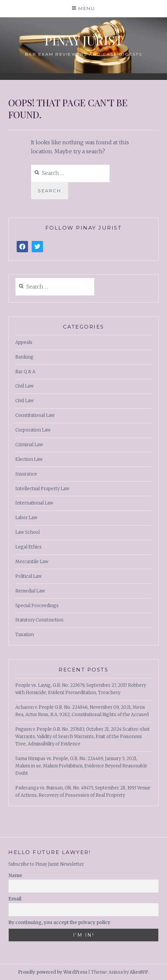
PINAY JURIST (83, 40)
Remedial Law (30, 591)
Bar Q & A (25, 372)
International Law (34, 503)
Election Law (29, 459)
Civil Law (24, 386)
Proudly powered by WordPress (53, 972)
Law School (27, 532)
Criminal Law (29, 445)
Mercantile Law (32, 562)
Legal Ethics (28, 547)
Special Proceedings (37, 606)
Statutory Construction (39, 620)
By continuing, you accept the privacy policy (59, 922)
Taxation (25, 635)
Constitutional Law (35, 415)
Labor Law (26, 518)
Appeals (24, 342)
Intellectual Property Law (42, 489)
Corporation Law (33, 430)
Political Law (28, 576)
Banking (24, 357)
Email (15, 899)
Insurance (26, 474)
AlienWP (139, 972)
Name (15, 875)
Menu (87, 8)
